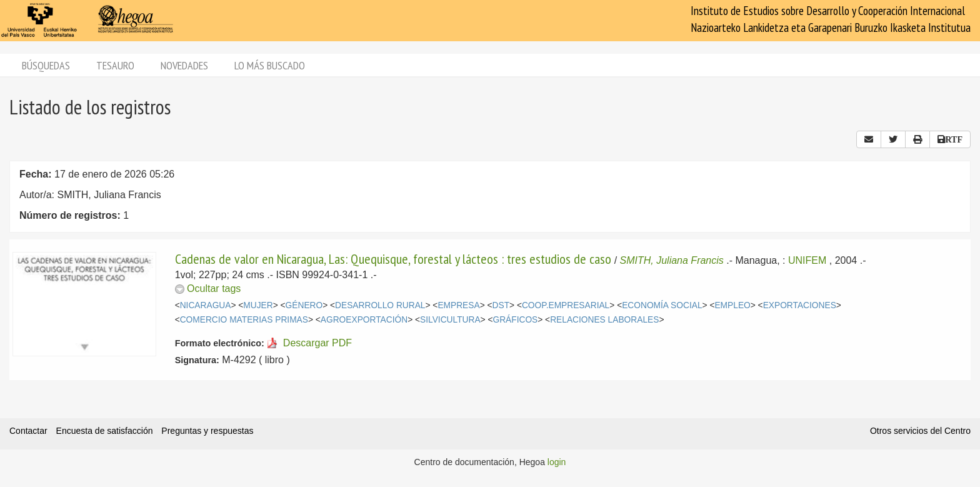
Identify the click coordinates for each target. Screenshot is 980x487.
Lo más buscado (270, 65)
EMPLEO (732, 305)
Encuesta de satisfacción (105, 431)
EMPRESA (458, 305)
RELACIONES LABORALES (604, 320)
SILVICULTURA (450, 320)
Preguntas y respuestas (207, 431)
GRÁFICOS (515, 320)
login (557, 462)
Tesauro (115, 65)
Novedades (184, 65)
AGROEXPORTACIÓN (364, 320)
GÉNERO (304, 305)
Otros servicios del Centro (920, 431)
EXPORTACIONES (800, 305)
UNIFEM (807, 260)
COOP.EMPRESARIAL (566, 305)
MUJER (258, 305)
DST (501, 305)
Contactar (28, 431)
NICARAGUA (206, 305)
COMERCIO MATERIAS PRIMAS (244, 320)
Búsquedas (46, 65)
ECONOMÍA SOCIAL (662, 305)
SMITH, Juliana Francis (672, 260)
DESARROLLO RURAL (380, 305)
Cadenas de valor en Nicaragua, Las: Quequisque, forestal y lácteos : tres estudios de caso (395, 259)
